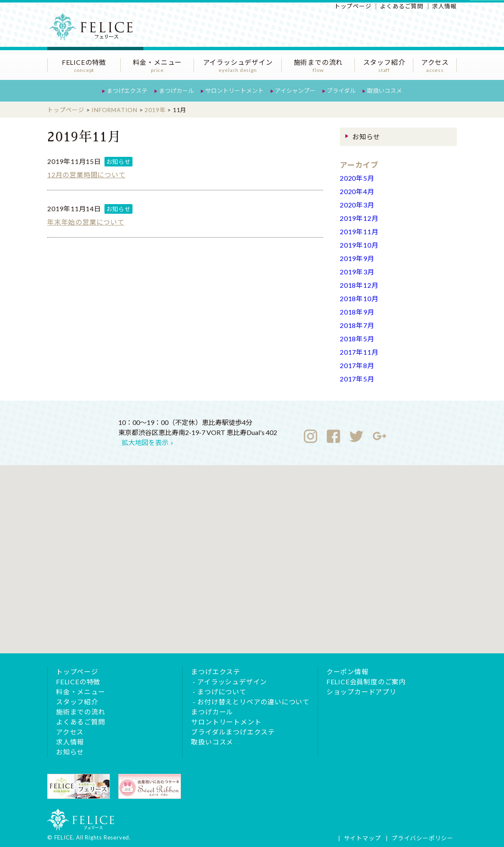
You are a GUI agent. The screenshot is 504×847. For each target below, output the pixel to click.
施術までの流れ (318, 66)
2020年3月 (357, 205)
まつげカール (176, 91)
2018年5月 (357, 339)
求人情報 (444, 6)
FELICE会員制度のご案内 (366, 682)
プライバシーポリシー (423, 838)
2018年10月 (359, 298)
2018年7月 (357, 325)
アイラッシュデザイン (238, 66)
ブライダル (341, 91)
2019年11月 (359, 232)
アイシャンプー (295, 91)
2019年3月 (357, 272)
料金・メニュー (157, 66)
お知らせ (118, 162)
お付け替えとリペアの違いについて (253, 702)
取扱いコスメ (384, 91)
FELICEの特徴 (84, 66)
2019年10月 (359, 245)
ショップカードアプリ (361, 692)
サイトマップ (363, 838)
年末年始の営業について (86, 222)
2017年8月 (357, 365)
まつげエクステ (127, 91)
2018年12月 (359, 285)
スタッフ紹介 (384, 66)
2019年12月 (359, 218)
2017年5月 (357, 379)
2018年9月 (357, 312)
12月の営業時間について (87, 175)
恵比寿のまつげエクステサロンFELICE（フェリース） (95, 31)
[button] (252, 551)
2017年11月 (359, 352)
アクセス (435, 66)
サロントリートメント (234, 91)
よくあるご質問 (402, 6)
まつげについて (222, 692)
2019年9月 (357, 258)
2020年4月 (357, 191)
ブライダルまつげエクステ (233, 732)
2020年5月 (357, 178)
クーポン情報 (347, 672)
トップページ (353, 6)
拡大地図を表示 (145, 442)
